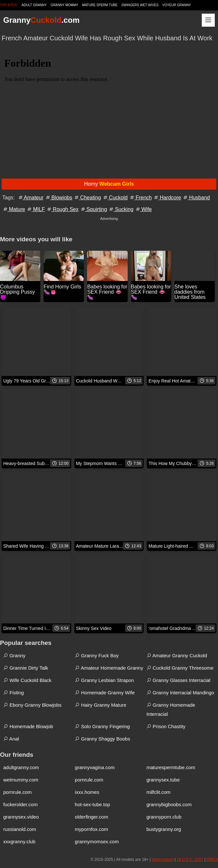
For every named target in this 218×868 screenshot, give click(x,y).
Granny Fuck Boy (97, 655)
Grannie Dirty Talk (26, 668)
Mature (14, 209)
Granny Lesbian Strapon (104, 680)
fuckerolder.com (20, 804)
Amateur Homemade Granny (109, 668)
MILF (36, 209)
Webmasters (163, 860)
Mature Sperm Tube (100, 5)
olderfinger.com (91, 817)
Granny (14, 655)
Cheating (87, 198)
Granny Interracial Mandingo (180, 693)
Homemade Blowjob (28, 726)
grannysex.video (21, 817)
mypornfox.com (91, 829)
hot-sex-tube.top (92, 804)
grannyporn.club (164, 817)
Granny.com (41, 20)
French (140, 198)
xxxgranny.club (19, 841)
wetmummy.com (21, 780)
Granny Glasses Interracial (179, 680)
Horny (109, 184)
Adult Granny (34, 5)
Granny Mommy (64, 5)
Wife (143, 209)
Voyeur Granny (177, 5)
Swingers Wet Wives (140, 5)
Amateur (31, 198)
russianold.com (20, 829)
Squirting (94, 209)
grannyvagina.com (95, 767)
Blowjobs (58, 198)
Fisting (13, 693)
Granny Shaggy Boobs (102, 739)
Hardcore (167, 198)
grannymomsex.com (97, 841)
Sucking (121, 209)
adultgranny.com (21, 767)
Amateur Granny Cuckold (177, 655)
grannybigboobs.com (169, 804)
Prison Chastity (166, 726)
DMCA (212, 860)
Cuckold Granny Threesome (180, 668)
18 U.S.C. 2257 (190, 860)
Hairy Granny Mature (100, 705)
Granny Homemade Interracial (171, 709)
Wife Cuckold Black (27, 680)
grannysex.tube (163, 780)
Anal (11, 739)
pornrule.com (89, 780)
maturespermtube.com (171, 767)
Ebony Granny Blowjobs (32, 705)
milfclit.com (159, 792)
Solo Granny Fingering (102, 726)
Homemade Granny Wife (105, 693)
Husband (196, 198)
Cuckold (115, 198)
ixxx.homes (87, 792)
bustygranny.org (164, 829)
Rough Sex (62, 209)
